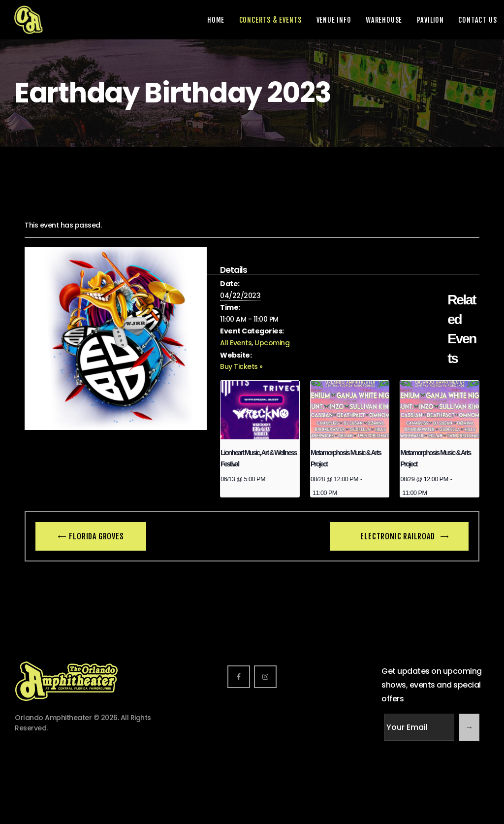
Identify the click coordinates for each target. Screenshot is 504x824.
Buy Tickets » (241, 366)
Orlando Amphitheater (53, 718)
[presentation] (260, 410)
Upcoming (272, 343)
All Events (236, 343)
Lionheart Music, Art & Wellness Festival (258, 458)
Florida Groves (96, 536)
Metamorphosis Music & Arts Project (346, 458)
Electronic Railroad (398, 536)
